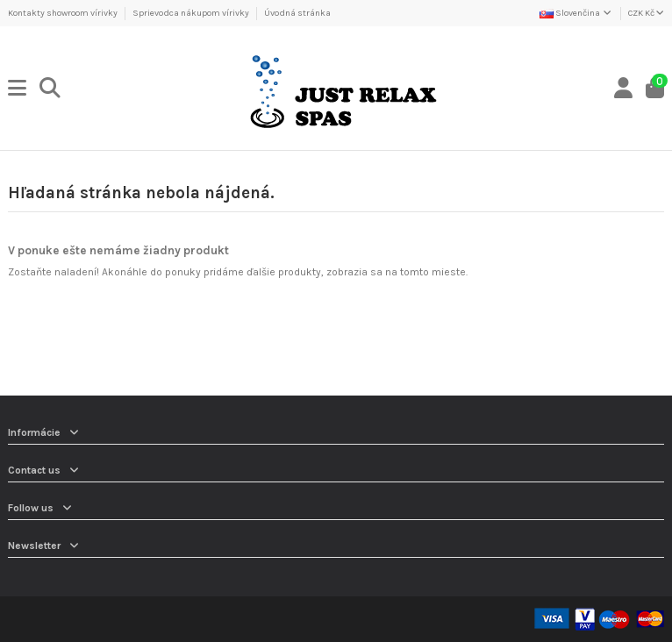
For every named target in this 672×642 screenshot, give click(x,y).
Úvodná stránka (297, 13)
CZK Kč (646, 13)
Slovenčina (576, 13)
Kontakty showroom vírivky (64, 13)
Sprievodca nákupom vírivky (192, 13)
